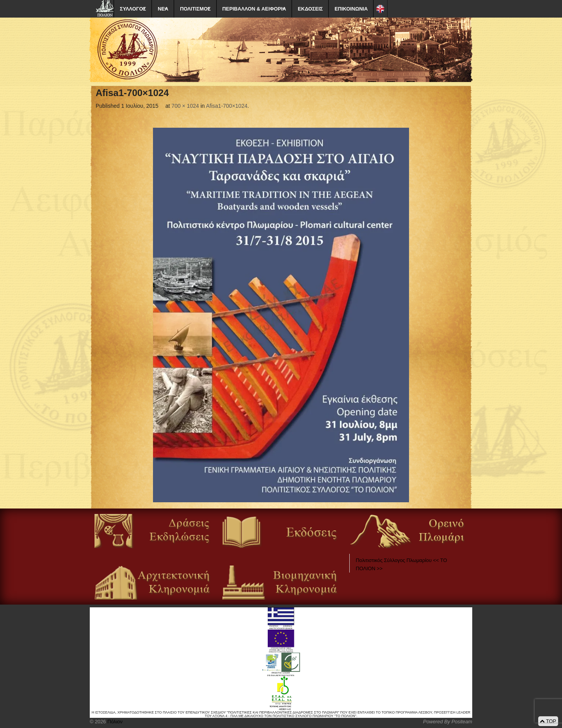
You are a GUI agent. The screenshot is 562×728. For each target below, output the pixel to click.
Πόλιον (114, 722)
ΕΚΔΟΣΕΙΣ (310, 9)
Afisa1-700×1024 (227, 106)
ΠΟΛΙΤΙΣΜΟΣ (195, 9)
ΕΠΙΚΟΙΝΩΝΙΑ (351, 9)
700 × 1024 (185, 106)
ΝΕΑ (163, 9)
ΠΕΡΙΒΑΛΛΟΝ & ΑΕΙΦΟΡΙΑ (254, 9)
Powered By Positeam (448, 722)
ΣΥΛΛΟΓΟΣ (133, 9)
